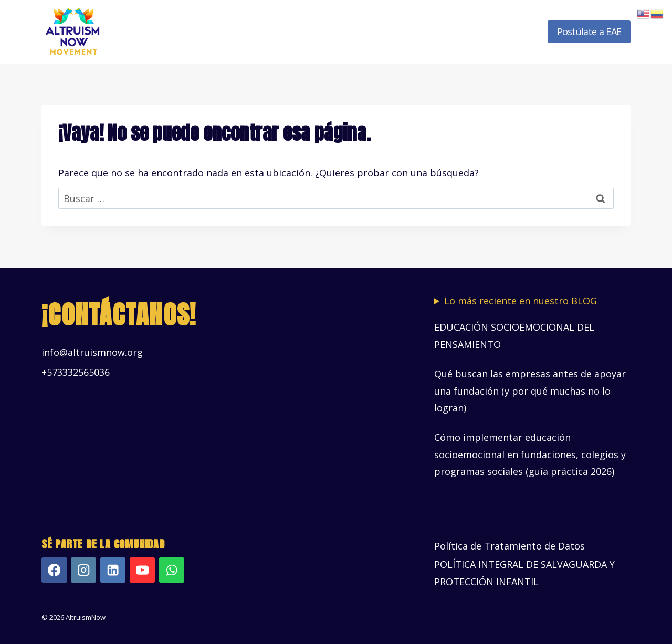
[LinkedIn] (113, 570)
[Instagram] (84, 570)
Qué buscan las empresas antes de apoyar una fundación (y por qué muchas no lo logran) (530, 391)
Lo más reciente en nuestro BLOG (521, 301)
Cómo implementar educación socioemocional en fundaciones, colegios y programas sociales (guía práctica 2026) (530, 454)
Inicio (160, 31)
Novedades (511, 31)
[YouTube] (143, 570)
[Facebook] (54, 570)
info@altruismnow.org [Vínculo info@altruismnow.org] (92, 352)
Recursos (453, 31)
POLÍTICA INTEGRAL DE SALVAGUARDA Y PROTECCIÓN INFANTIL (524, 573)
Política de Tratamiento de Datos (510, 546)
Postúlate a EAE (589, 31)
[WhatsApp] (172, 570)
